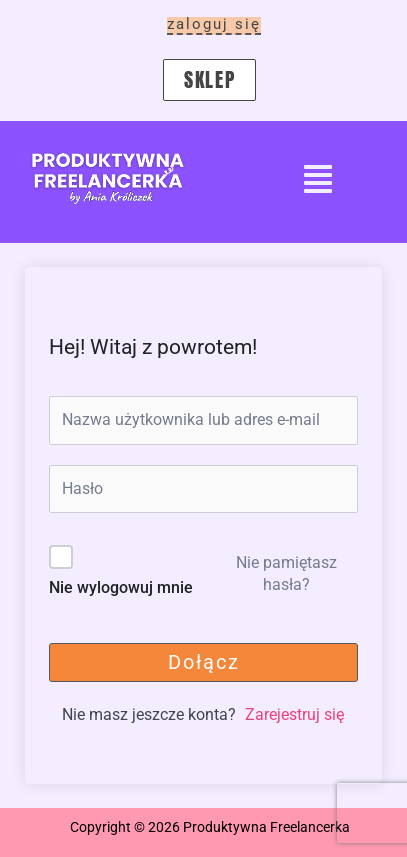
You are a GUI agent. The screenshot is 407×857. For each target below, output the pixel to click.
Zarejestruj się (294, 714)
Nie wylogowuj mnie (121, 587)
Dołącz (204, 662)
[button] (318, 181)
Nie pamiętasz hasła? (286, 573)
